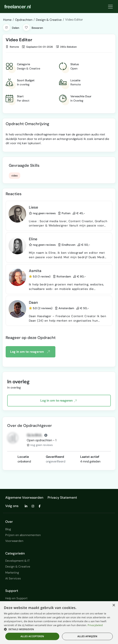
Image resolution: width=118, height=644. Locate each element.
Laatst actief (90, 457)
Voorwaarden (14, 541)
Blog (8, 529)
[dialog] (59, 623)
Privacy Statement (62, 497)
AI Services (13, 578)
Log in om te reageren (30, 352)
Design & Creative (18, 567)
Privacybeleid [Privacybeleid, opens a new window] (95, 625)
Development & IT (17, 561)
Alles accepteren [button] (32, 636)
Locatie (23, 457)
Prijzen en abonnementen (23, 535)
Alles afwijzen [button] (87, 636)
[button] (6, 27)
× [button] (114, 605)
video (15, 176)
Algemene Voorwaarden (24, 497)
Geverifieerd (55, 457)
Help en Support (16, 598)
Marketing (12, 573)
